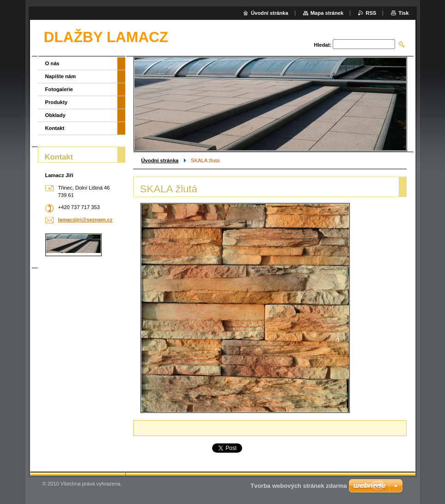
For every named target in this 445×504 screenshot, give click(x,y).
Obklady (55, 115)
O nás (52, 63)
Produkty (57, 102)
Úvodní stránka (160, 160)
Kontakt (55, 128)
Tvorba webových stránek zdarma (299, 486)
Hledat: (323, 45)
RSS (371, 13)
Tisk (403, 13)
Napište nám (61, 76)
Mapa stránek (327, 13)
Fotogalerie (59, 89)
